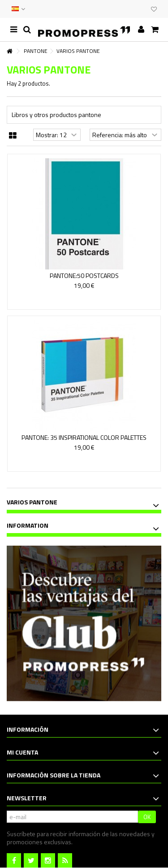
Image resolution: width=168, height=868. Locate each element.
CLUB (142, 9)
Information (28, 525)
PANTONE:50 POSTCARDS (84, 276)
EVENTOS (133, 9)
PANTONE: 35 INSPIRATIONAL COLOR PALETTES (84, 437)
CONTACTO (124, 9)
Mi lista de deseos (154, 9)
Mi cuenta (22, 752)
